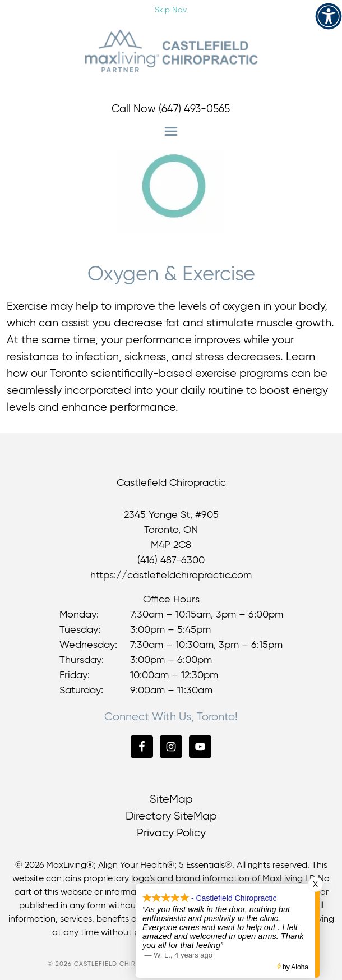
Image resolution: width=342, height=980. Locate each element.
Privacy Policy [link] (171, 833)
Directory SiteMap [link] (171, 816)
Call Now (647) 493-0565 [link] (171, 109)
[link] (329, 16)
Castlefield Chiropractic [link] (171, 51)
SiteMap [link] (171, 800)
